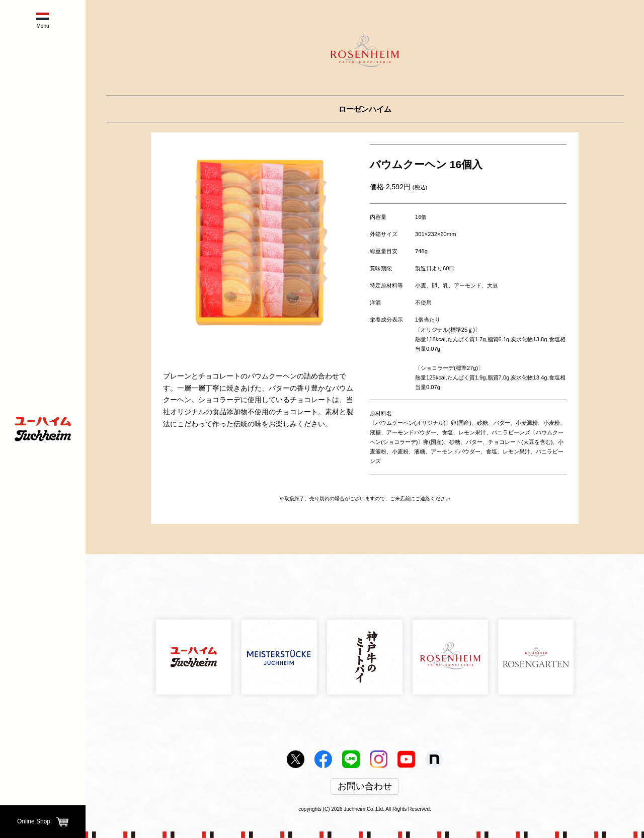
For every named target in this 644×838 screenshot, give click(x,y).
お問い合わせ (365, 787)
